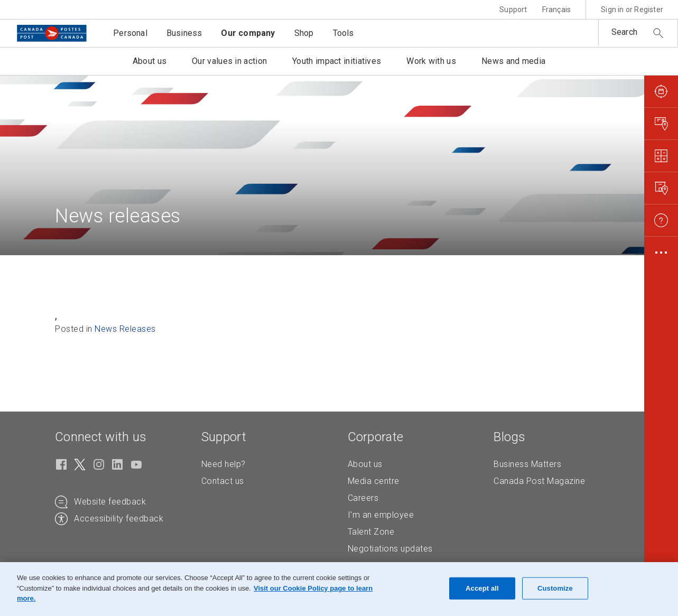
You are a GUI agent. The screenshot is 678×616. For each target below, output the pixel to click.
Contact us (223, 481)
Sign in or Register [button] (632, 10)
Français (557, 10)
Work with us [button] (431, 61)
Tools (343, 33)
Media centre (374, 481)
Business (184, 33)
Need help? (224, 464)
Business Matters (527, 464)
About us (365, 464)
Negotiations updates (390, 549)
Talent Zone (371, 532)
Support (513, 10)
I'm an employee (381, 515)
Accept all (482, 588)
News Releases (125, 329)
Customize (555, 588)
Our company (248, 33)
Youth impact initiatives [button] (337, 61)
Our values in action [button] (229, 61)
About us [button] (150, 61)
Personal (130, 33)
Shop (304, 33)
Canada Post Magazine (539, 481)
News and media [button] (513, 61)
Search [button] (624, 32)
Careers (363, 498)
